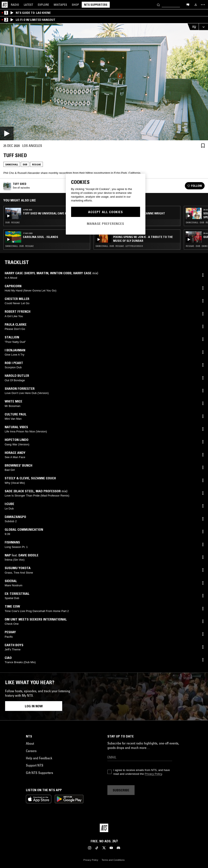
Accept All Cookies (105, 212)
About (30, 743)
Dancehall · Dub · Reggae (20, 246)
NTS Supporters (96, 5)
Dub (25, 164)
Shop (75, 5)
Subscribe (121, 790)
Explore (43, 5)
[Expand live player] (203, 27)
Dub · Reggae (13, 222)
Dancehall (12, 164)
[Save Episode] (203, 146)
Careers (31, 751)
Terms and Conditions (113, 860)
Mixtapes (60, 5)
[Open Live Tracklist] (193, 27)
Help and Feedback (39, 758)
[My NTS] (196, 5)
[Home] (5, 5)
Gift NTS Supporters (39, 773)
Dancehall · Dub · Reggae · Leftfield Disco (119, 246)
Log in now (34, 706)
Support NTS (35, 765)
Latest (28, 5)
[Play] (104, 82)
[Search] (158, 5)
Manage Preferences (105, 224)
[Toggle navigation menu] (203, 5)
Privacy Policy (153, 774)
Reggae (37, 164)
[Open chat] (188, 4)
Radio (15, 5)
